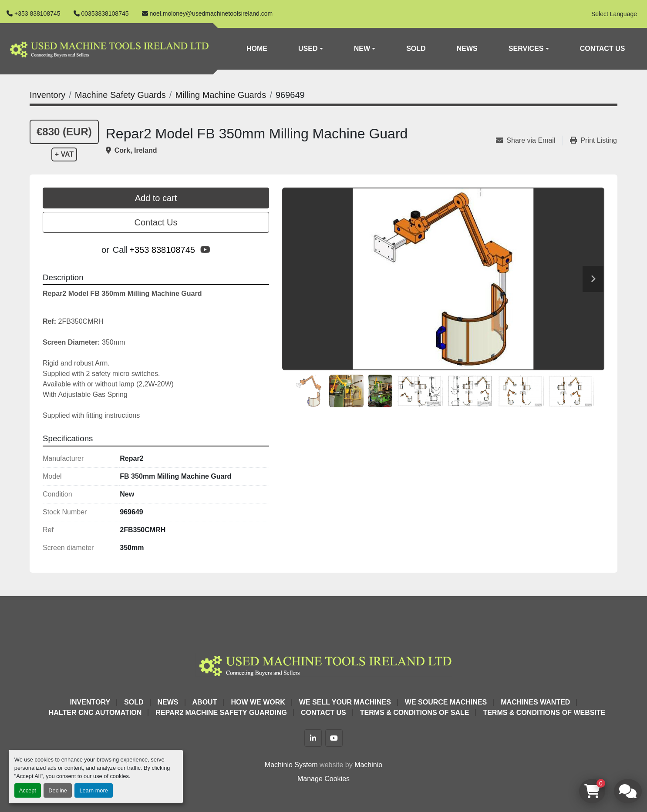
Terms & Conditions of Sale (415, 713)
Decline (58, 790)
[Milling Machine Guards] (221, 95)
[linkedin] (313, 738)
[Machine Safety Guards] (120, 95)
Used (308, 49)
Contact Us (603, 49)
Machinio (368, 765)
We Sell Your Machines (345, 702)
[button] (311, 49)
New (362, 49)
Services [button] (526, 49)
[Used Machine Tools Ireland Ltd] (323, 664)
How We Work (258, 702)
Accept (28, 790)
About (205, 702)
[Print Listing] (593, 141)
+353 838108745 (37, 13)
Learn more (93, 790)
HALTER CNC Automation (95, 713)
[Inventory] (47, 95)
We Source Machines (446, 702)
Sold (416, 49)
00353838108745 (105, 13)
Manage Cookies (323, 779)
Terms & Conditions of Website (544, 713)
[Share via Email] (529, 141)
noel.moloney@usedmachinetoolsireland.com (211, 13)
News (467, 49)
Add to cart (156, 198)
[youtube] (205, 250)
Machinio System (291, 765)
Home (257, 49)
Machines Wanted (535, 702)
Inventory (90, 702)
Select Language (614, 14)
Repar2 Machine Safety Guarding (221, 713)
